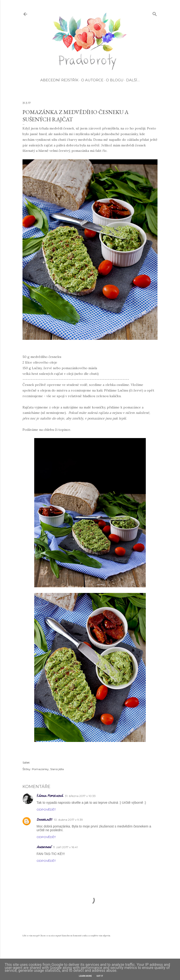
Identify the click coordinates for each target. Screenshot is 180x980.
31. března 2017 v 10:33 (80, 796)
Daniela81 (44, 819)
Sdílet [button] (26, 762)
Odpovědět (46, 809)
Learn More (85, 976)
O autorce (92, 80)
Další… (133, 80)
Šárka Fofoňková (50, 796)
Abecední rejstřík (59, 80)
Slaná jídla (57, 769)
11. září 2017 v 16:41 (65, 847)
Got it (100, 976)
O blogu (115, 80)
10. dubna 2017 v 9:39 (68, 820)
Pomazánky (40, 769)
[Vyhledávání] (155, 13)
